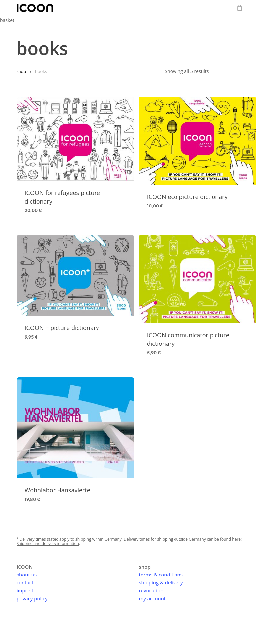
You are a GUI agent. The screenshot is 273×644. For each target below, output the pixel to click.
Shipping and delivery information (48, 544)
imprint (25, 590)
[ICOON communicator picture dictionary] (197, 279)
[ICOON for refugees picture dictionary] (75, 139)
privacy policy (32, 598)
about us (27, 575)
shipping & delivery (161, 582)
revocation (151, 590)
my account (152, 598)
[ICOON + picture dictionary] (75, 275)
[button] (253, 8)
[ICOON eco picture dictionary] (197, 141)
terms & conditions (161, 575)
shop (21, 71)
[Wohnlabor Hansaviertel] (75, 428)
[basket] (239, 8)
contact (25, 582)
